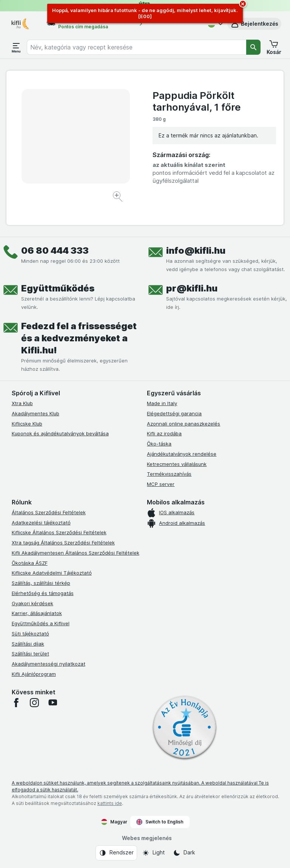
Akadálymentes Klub (35, 413)
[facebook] (16, 703)
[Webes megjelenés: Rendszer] (116, 853)
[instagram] (34, 703)
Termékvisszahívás (169, 474)
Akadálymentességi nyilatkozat (49, 664)
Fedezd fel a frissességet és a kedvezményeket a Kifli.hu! (79, 338)
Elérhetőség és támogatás (43, 593)
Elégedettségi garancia (174, 413)
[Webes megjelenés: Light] (153, 853)
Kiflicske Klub (27, 424)
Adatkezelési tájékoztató (41, 523)
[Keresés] (253, 47)
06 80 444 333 (55, 251)
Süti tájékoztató (30, 634)
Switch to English (160, 822)
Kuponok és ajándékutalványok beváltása (60, 433)
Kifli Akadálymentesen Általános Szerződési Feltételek (76, 553)
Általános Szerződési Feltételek (49, 512)
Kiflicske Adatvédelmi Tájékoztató (52, 573)
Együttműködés (58, 288)
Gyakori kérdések (32, 603)
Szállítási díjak (28, 644)
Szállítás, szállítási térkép (41, 583)
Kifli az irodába (164, 433)
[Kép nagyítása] (118, 198)
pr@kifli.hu (192, 288)
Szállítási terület (30, 654)
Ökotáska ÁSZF (30, 563)
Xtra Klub (22, 403)
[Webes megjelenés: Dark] (184, 853)
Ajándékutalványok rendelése (182, 454)
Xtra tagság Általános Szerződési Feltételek (63, 543)
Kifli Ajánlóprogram (34, 674)
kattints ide (110, 803)
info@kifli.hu (196, 251)
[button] (254, 24)
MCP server (161, 484)
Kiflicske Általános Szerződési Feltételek (59, 532)
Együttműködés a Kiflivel (41, 623)
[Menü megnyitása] (16, 47)
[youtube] (52, 703)
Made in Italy (162, 403)
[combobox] (137, 47)
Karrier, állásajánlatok (37, 613)
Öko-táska (159, 444)
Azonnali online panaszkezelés (184, 424)
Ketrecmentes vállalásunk (177, 464)
